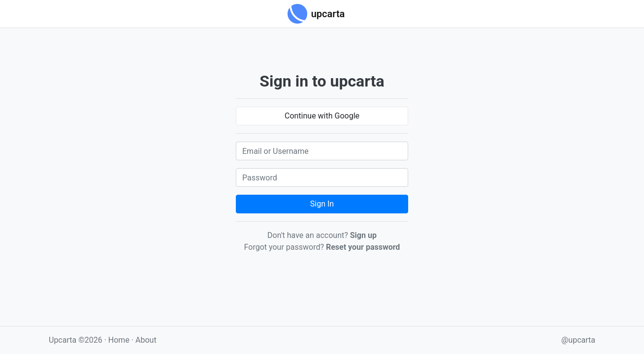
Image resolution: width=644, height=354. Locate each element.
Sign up (363, 235)
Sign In (322, 204)
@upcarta (578, 340)
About (146, 340)
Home (119, 340)
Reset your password (363, 247)
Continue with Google (322, 116)
